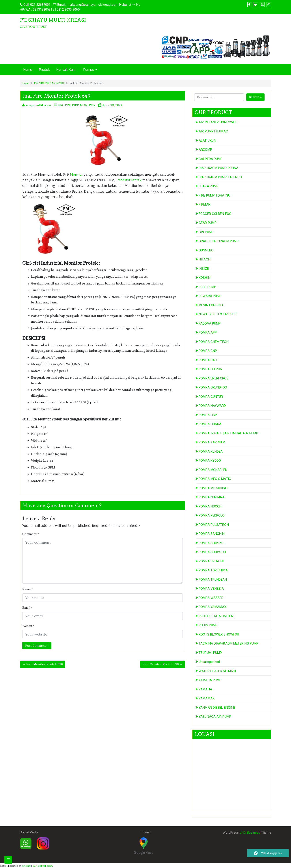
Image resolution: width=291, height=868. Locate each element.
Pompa (89, 70)
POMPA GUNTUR (211, 397)
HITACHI (205, 259)
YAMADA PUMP (210, 680)
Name (28, 589)
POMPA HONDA (210, 424)
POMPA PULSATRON (214, 525)
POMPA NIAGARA (212, 497)
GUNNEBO (206, 250)
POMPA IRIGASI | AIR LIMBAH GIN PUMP (228, 433)
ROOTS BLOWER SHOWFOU (219, 634)
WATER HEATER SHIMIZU (217, 671)
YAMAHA (205, 689)
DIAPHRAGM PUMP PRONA (218, 168)
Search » (255, 97)
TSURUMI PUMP (210, 653)
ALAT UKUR (207, 141)
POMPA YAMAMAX (212, 607)
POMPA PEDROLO (212, 515)
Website (28, 626)
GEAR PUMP (208, 223)
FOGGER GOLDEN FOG (215, 214)
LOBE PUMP (207, 287)
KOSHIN (204, 278)
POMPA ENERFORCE (214, 378)
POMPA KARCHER (212, 442)
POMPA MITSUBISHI (213, 488)
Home (28, 70)
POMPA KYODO (210, 461)
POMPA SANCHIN (212, 534)
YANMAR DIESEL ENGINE (217, 708)
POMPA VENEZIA (211, 589)
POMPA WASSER (211, 598)
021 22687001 (40, 5)
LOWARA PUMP (210, 296)
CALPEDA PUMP (211, 159)
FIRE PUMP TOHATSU (214, 195)
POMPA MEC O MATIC (215, 479)
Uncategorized (209, 662)
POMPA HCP (208, 415)
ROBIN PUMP (208, 625)
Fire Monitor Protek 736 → (163, 664)
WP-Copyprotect (43, 866)
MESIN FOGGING (211, 305)
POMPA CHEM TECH (214, 342)
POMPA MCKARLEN (213, 470)
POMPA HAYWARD (212, 406)
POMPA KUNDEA (211, 452)
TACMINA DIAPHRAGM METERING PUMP (229, 643)
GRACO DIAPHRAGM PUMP (219, 241)
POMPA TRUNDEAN (213, 580)
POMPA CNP (208, 351)
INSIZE (204, 269)
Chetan (26, 866)
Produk (44, 70)
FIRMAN (205, 204)
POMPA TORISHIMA (213, 570)
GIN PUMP (206, 232)
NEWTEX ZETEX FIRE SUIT (218, 314)
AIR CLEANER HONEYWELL (218, 122)
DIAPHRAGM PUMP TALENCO (220, 177)
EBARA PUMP (209, 186)
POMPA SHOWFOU (212, 552)
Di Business (250, 833)
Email (27, 608)
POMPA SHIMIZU (211, 543)
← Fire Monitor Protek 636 (43, 664)
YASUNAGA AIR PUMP (215, 717)
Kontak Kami (66, 70)
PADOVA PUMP (210, 323)
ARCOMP (205, 150)
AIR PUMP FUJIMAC (213, 131)
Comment (31, 534)
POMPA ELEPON (210, 369)
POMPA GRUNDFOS (213, 387)
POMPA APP (208, 333)
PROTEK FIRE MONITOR (49, 83)
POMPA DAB (208, 360)
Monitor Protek (129, 180)
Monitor (77, 174)
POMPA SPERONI (211, 561)
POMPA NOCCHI (211, 506)
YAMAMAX (207, 698)
